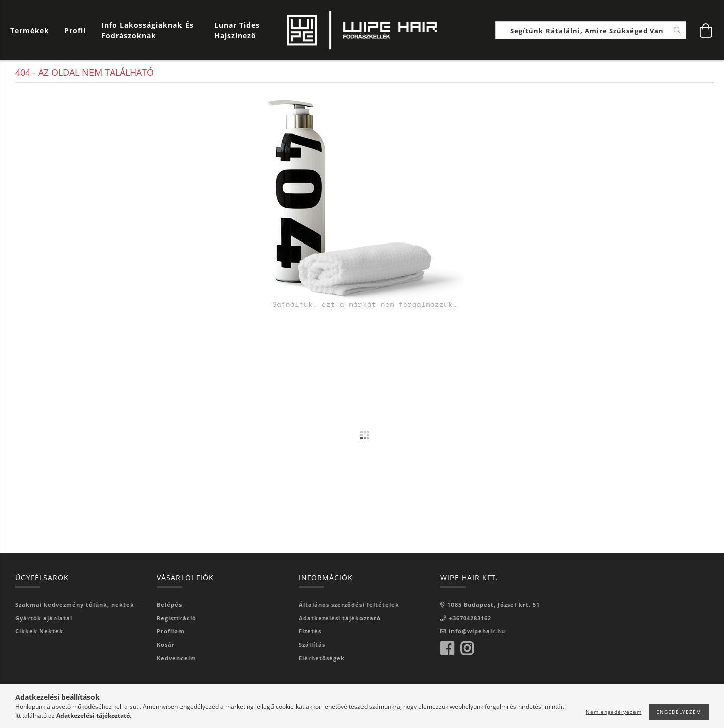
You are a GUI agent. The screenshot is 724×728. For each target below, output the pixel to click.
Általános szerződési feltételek (349, 604)
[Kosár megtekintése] (32, 30)
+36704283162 (470, 618)
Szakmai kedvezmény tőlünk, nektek (75, 604)
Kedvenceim (176, 658)
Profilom (171, 631)
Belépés (169, 604)
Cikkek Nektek (39, 631)
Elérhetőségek (322, 658)
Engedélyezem (679, 712)
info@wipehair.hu (477, 631)
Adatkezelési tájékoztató (340, 618)
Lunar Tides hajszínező (237, 30)
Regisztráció (176, 618)
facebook (447, 649)
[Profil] (75, 30)
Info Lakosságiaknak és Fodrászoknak (147, 30)
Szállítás (312, 645)
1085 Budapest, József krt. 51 (494, 604)
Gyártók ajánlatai (44, 618)
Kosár (166, 645)
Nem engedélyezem (614, 712)
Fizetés (310, 631)
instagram (467, 649)
